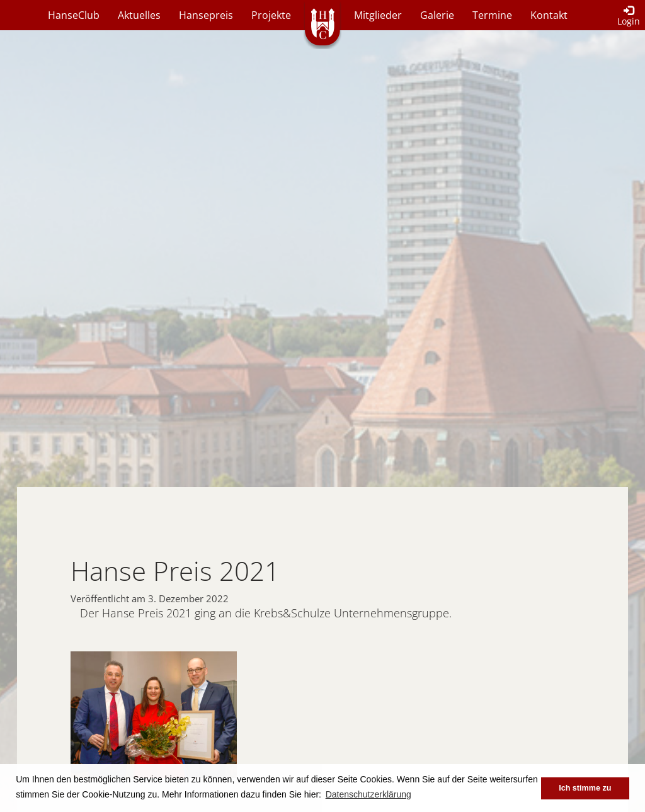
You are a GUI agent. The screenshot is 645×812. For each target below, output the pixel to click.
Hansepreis (206, 15)
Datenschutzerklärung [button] (368, 794)
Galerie (437, 15)
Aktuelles (139, 15)
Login (629, 16)
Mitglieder (378, 15)
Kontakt (549, 15)
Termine (492, 15)
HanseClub (74, 15)
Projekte (271, 15)
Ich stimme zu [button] (585, 788)
